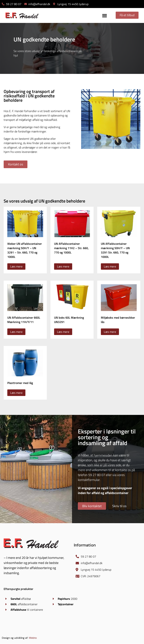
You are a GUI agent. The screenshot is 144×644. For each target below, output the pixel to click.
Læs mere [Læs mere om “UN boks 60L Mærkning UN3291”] (63, 332)
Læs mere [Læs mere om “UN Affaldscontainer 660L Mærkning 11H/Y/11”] (16, 332)
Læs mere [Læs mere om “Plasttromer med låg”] (16, 393)
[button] (103, 15)
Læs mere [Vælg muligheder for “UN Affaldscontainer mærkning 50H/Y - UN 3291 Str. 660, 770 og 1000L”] (110, 267)
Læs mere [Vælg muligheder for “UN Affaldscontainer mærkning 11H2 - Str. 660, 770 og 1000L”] (63, 267)
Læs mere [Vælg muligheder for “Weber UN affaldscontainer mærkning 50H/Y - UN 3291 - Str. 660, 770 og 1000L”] (16, 267)
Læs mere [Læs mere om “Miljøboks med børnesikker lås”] (110, 332)
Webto (33, 638)
